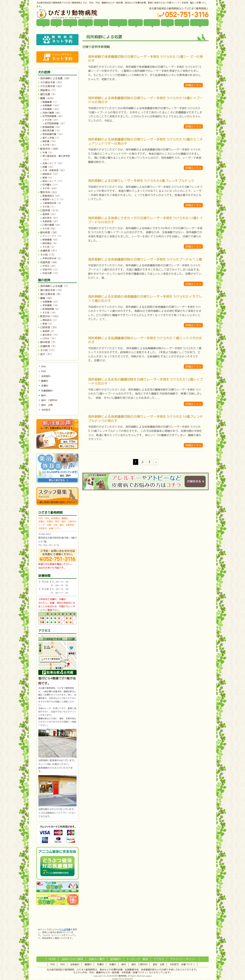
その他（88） (50, 228)
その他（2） (49, 247)
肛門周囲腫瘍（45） (53, 116)
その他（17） (48, 350)
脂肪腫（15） (50, 141)
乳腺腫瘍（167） (51, 105)
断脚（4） (48, 178)
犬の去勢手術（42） (52, 86)
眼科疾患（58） (49, 232)
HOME (52, 959)
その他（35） (50, 145)
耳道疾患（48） (49, 262)
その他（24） (52, 120)
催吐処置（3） (48, 94)
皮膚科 (45, 386)
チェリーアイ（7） (52, 236)
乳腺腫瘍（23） (51, 302)
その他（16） (50, 313)
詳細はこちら (193, 85)
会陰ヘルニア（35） (53, 163)
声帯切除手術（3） (52, 258)
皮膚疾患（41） (49, 251)
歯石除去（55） (51, 218)
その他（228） (50, 188)
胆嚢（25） (48, 167)
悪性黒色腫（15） (52, 130)
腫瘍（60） (47, 298)
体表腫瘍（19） (51, 305)
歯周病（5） (49, 331)
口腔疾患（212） (50, 210)
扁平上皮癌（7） (51, 138)
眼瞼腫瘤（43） (51, 240)
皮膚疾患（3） (48, 346)
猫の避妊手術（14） (52, 290)
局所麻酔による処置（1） (55, 286)
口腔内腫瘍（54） (52, 225)
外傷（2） (48, 152)
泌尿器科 (46, 376)
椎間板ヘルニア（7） (53, 199)
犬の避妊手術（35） (52, 82)
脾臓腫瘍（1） (50, 102)
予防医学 (46, 410)
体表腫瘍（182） (51, 109)
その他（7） (49, 207)
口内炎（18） (50, 338)
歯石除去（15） (51, 335)
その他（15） (48, 255)
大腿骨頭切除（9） (52, 203)
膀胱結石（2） (50, 320)
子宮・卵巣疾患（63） (54, 170)
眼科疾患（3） (48, 342)
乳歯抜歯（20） (51, 221)
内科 (43, 371)
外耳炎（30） (50, 266)
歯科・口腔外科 (49, 400)
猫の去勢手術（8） (51, 294)
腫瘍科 (45, 381)
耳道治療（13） (51, 273)
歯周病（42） (50, 214)
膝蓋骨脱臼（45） (52, 196)
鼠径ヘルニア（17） (53, 181)
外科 (43, 367)
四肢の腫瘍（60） (52, 113)
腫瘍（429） (47, 98)
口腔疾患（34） (49, 327)
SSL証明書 (65, 929)
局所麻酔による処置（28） (55, 78)
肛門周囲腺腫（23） (55, 123)
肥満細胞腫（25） (52, 127)
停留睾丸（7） (48, 90)
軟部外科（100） (50, 316)
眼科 (43, 395)
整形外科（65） (49, 192)
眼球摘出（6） (50, 243)
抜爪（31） (47, 354)
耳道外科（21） (51, 269)
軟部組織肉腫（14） (53, 134)
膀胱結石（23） (51, 174)
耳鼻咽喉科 (47, 391)
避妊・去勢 (47, 405)
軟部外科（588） (50, 149)
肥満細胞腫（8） (51, 309)
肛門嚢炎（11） (51, 185)
